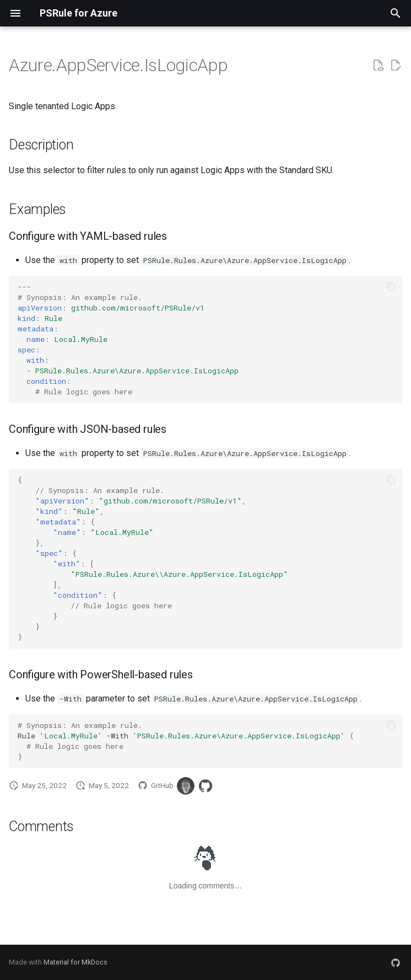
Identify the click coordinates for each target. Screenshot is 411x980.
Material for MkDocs (75, 962)
